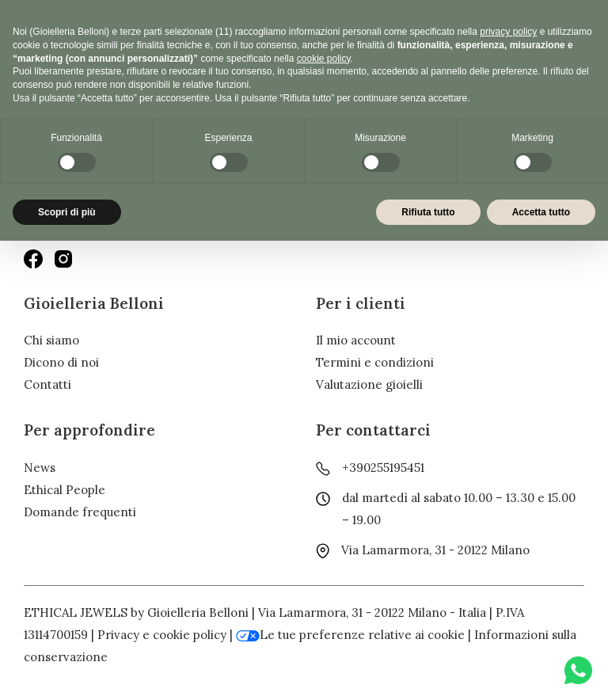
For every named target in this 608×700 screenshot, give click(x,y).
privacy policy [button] (508, 32)
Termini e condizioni (375, 362)
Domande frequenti (80, 512)
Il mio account (356, 340)
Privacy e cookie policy (162, 635)
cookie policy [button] (324, 59)
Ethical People (65, 490)
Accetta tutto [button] (541, 212)
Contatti (47, 384)
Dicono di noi (61, 362)
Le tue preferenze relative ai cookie (350, 635)
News (40, 468)
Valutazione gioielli (369, 384)
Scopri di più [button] (67, 212)
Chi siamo (51, 340)
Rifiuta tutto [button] (428, 212)
